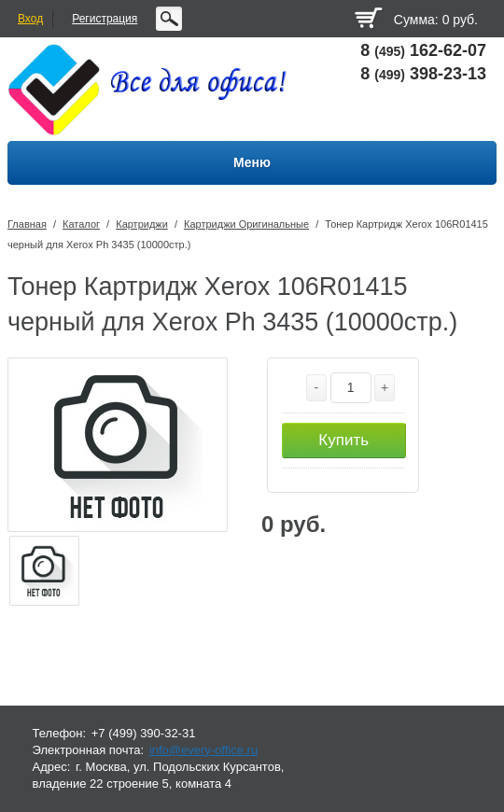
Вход (30, 19)
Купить (343, 440)
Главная (27, 224)
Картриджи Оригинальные (246, 224)
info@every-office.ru (203, 750)
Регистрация (105, 19)
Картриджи (142, 224)
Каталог (81, 224)
